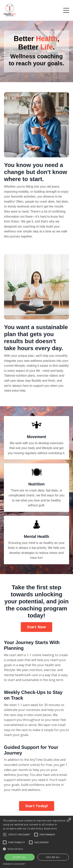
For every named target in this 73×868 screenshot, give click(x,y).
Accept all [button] (19, 857)
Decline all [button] (53, 857)
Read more (51, 829)
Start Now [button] (36, 627)
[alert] (36, 842)
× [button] (70, 819)
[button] (36, 849)
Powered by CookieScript (14, 864)
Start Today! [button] (37, 806)
